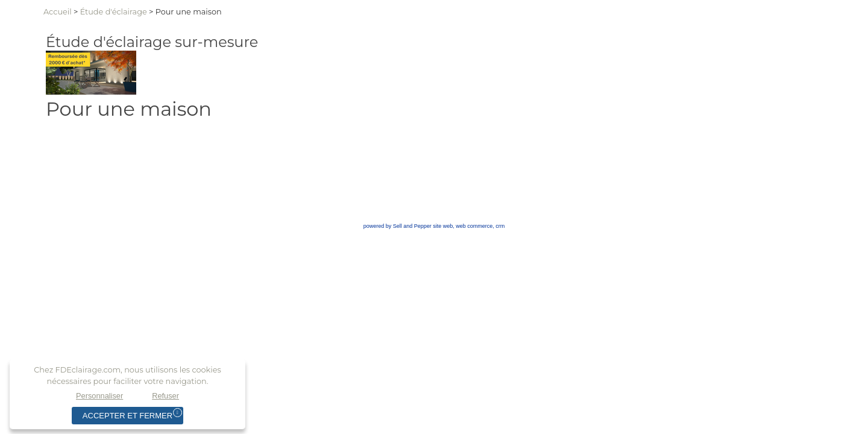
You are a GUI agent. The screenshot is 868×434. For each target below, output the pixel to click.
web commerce (474, 226)
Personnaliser (99, 396)
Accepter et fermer (127, 416)
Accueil (58, 12)
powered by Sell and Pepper (398, 226)
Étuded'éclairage (114, 12)
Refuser (165, 396)
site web (443, 226)
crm (500, 226)
